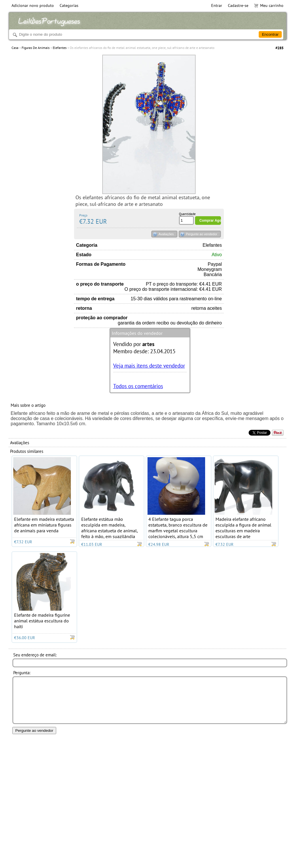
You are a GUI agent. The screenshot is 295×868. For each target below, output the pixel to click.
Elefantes (60, 48)
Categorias (69, 5)
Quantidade (187, 214)
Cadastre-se (238, 5)
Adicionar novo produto (33, 5)
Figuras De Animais (36, 48)
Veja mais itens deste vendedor (149, 365)
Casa (15, 48)
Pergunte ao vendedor (202, 234)
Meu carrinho (269, 5)
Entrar (217, 5)
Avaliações (166, 234)
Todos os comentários (138, 386)
